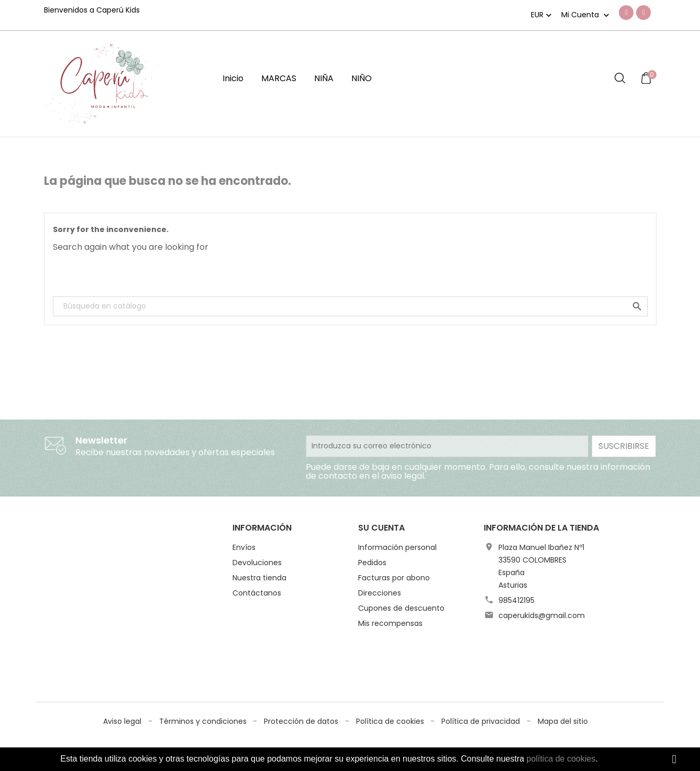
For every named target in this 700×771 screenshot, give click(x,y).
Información (262, 528)
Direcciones (380, 593)
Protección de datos (302, 662)
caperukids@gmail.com (542, 615)
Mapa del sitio (563, 662)
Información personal (397, 547)
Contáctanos (257, 593)
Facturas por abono (394, 578)
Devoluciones (257, 563)
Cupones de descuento (401, 608)
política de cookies (561, 759)
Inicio (233, 78)
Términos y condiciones (204, 662)
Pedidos (372, 563)
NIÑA (324, 78)
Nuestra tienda (259, 578)
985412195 (516, 600)
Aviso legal (123, 662)
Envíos (244, 547)
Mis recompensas (390, 623)
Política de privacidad (482, 662)
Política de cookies (391, 662)
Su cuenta (381, 528)
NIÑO (362, 78)
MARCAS (279, 78)
